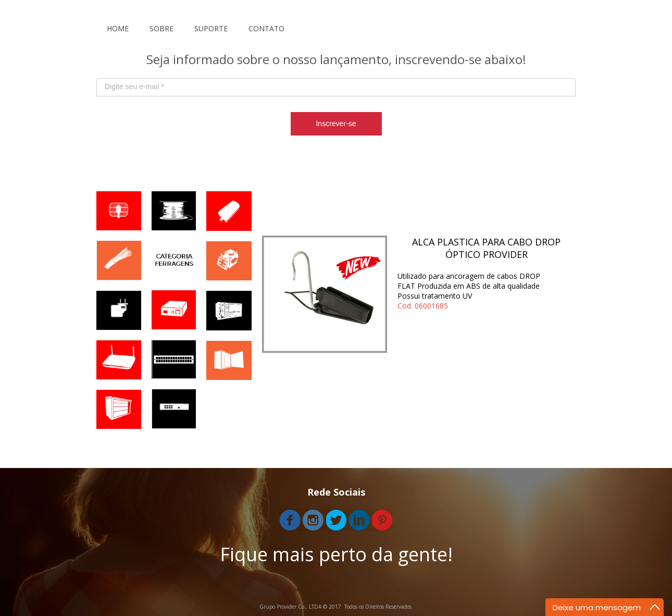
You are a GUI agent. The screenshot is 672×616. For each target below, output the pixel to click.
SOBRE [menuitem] (161, 28)
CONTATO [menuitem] (266, 28)
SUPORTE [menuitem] (211, 28)
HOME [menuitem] (118, 28)
